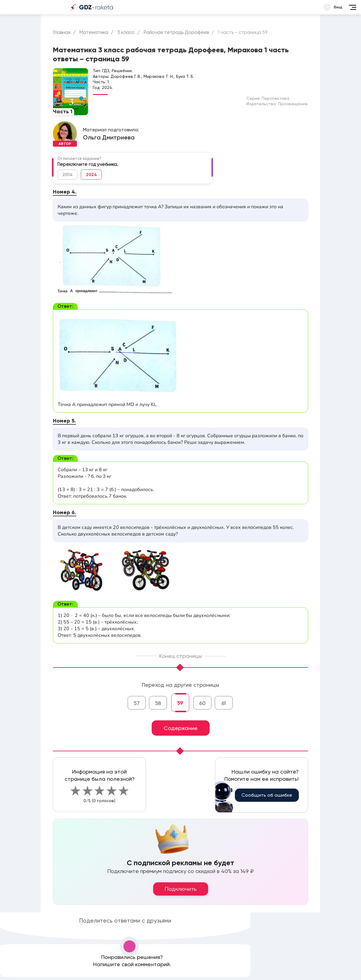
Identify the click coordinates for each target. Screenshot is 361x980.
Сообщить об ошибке (267, 795)
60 (202, 703)
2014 (67, 175)
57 (137, 703)
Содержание (181, 728)
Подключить (181, 889)
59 (180, 703)
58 (158, 703)
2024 (91, 175)
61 (224, 703)
